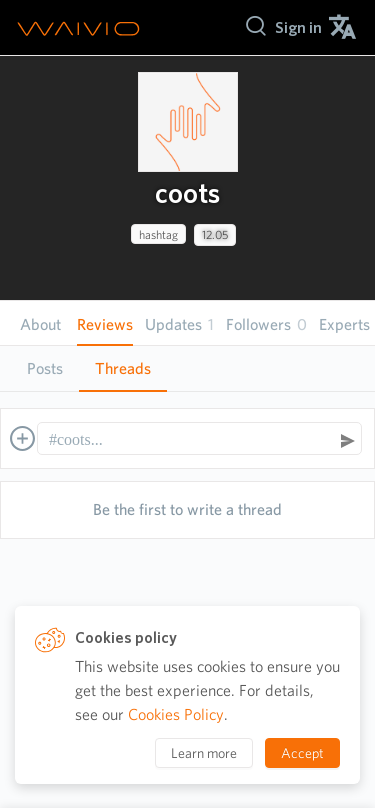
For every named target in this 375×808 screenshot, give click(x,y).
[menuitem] (298, 27)
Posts (45, 368)
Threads (123, 368)
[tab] (45, 369)
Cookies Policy (176, 714)
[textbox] (190, 440)
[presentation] (188, 122)
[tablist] (187, 368)
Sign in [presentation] (298, 27)
